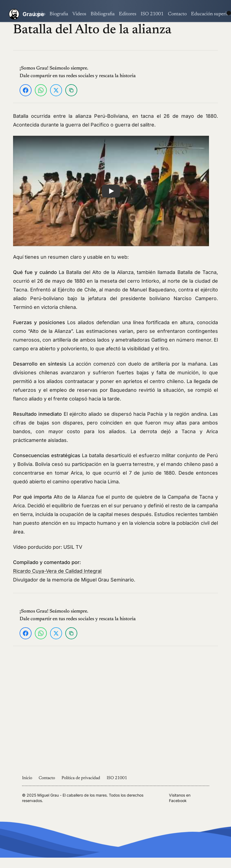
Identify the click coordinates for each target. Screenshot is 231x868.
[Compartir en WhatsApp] (41, 90)
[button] (111, 191)
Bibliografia (103, 14)
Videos (79, 14)
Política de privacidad (81, 778)
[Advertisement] (116, 710)
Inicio (39, 14)
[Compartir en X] (56, 90)
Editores (128, 14)
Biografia (59, 14)
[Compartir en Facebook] (26, 90)
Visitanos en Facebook (180, 798)
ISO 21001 (152, 14)
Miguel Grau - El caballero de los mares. (73, 795)
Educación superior (211, 14)
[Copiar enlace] (71, 90)
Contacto (177, 14)
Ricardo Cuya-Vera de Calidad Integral (57, 571)
